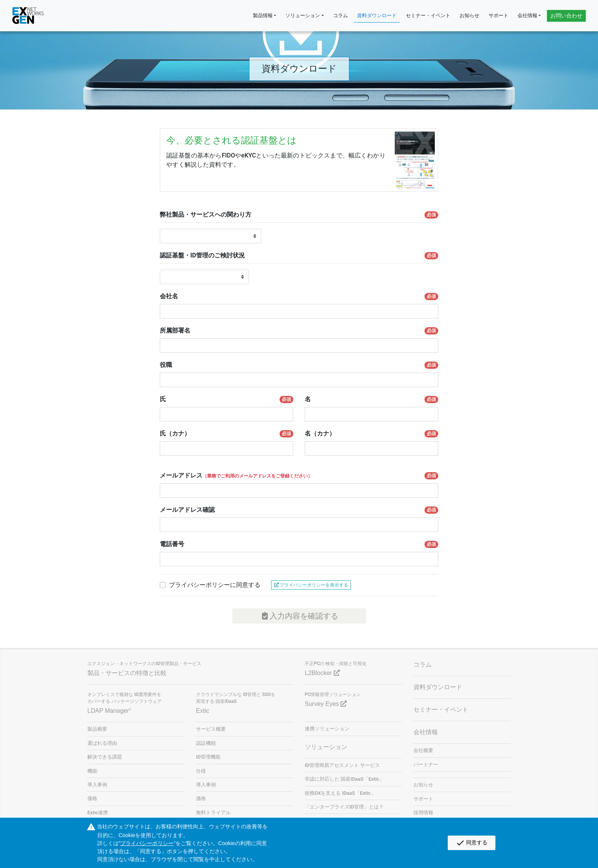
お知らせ (469, 15)
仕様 (201, 771)
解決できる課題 (105, 757)
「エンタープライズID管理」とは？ (344, 807)
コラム (340, 15)
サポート (498, 15)
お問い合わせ (566, 16)
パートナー (426, 764)
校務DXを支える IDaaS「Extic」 (340, 793)
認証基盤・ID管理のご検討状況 (299, 256)
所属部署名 (299, 331)
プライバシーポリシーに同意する (215, 585)
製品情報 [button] (263, 15)
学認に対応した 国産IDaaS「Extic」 (344, 779)
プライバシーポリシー (147, 843)
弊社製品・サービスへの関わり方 (299, 215)
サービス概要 (211, 729)
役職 (299, 365)
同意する (472, 843)
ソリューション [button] (303, 15)
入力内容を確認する (299, 616)
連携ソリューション (327, 729)
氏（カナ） (227, 434)
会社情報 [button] (527, 15)
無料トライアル (213, 813)
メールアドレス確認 (299, 510)
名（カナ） (371, 434)
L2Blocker (322, 673)
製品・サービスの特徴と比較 (127, 673)
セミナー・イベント (428, 15)
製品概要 (97, 729)
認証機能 (206, 743)
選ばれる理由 (102, 743)
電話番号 (299, 544)
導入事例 (97, 785)
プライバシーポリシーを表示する (311, 585)
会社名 (299, 296)
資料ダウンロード (377, 15)
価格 (92, 798)
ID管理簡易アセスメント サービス (342, 765)
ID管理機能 (208, 757)
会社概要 (423, 750)
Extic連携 (98, 813)
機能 (92, 771)
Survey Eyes (326, 704)
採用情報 (423, 813)
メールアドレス (299, 476)
